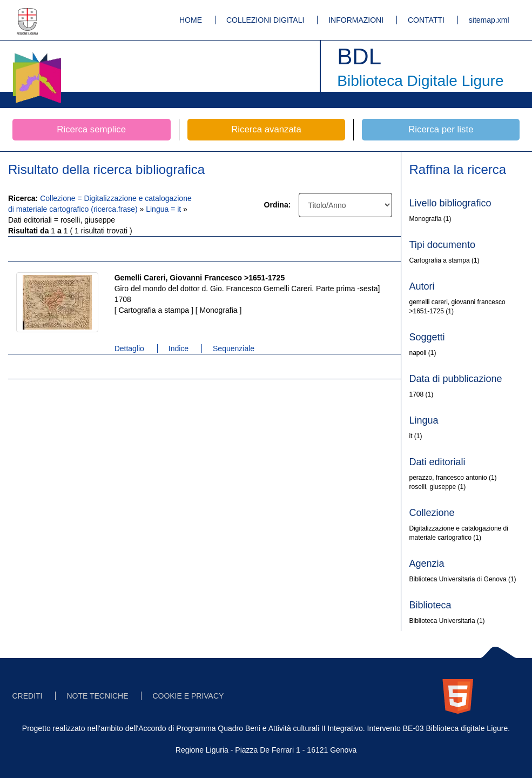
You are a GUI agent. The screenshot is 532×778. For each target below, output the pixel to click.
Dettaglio (129, 348)
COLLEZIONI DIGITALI (265, 20)
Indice (179, 348)
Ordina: (278, 205)
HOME (191, 20)
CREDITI (28, 696)
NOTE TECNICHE (97, 696)
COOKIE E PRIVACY (188, 696)
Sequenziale (234, 348)
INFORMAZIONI (356, 20)
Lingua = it (164, 209)
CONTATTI (426, 20)
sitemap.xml (489, 20)
